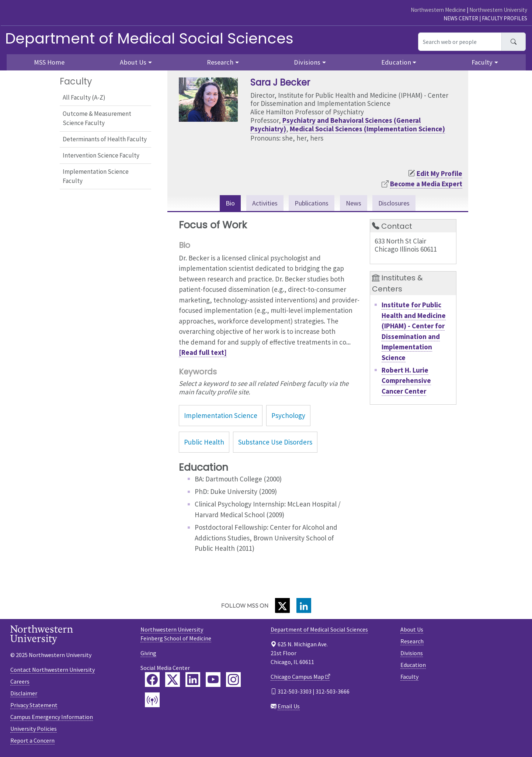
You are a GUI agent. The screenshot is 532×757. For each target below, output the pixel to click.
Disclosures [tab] (397, 203)
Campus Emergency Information (52, 717)
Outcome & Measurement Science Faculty (97, 118)
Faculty (409, 677)
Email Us (289, 707)
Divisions (412, 654)
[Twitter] (282, 606)
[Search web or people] (460, 42)
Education (413, 666)
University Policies (34, 729)
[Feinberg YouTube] (213, 680)
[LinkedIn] (304, 606)
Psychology (288, 416)
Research (412, 642)
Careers (20, 682)
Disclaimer (24, 694)
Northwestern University (498, 10)
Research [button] (220, 62)
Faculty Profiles (505, 18)
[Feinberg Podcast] (152, 701)
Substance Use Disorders (275, 443)
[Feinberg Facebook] (152, 680)
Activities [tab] (261, 203)
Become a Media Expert (426, 184)
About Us (412, 630)
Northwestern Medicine (438, 10)
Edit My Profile (439, 173)
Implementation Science (221, 416)
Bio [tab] (226, 203)
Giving (148, 654)
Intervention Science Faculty (101, 155)
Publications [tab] (311, 203)
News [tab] (354, 203)
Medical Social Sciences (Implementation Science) (367, 129)
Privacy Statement (34, 705)
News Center (461, 18)
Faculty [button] (482, 62)
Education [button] (396, 62)
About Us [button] (133, 62)
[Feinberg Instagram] (233, 680)
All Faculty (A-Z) (84, 97)
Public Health (204, 443)
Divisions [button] (307, 62)
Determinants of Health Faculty (105, 139)
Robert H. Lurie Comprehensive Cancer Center (406, 381)
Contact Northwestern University (53, 670)
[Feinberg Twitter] (173, 680)
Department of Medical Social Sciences (149, 38)
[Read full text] (203, 353)
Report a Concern (32, 741)
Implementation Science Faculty (96, 176)
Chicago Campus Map (297, 677)
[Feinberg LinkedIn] (193, 680)
